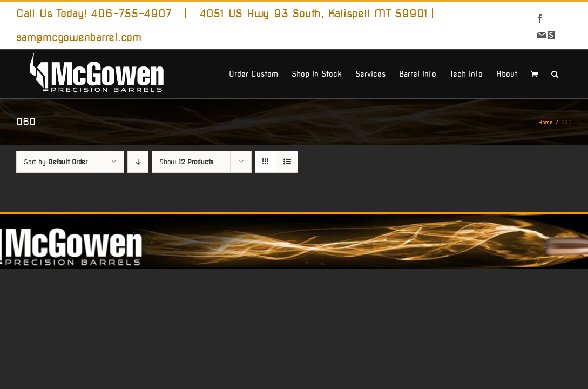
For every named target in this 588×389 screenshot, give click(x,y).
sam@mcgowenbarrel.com (79, 37)
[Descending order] (138, 208)
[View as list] (287, 208)
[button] (568, 121)
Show (186, 208)
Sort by (56, 208)
